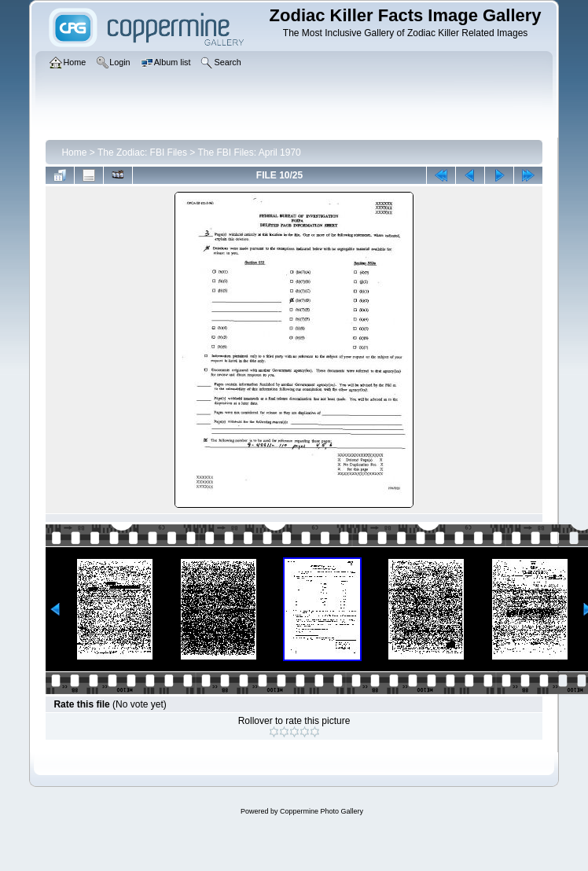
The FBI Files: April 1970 (249, 153)
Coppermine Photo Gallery (322, 811)
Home (74, 153)
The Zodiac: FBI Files (142, 153)
